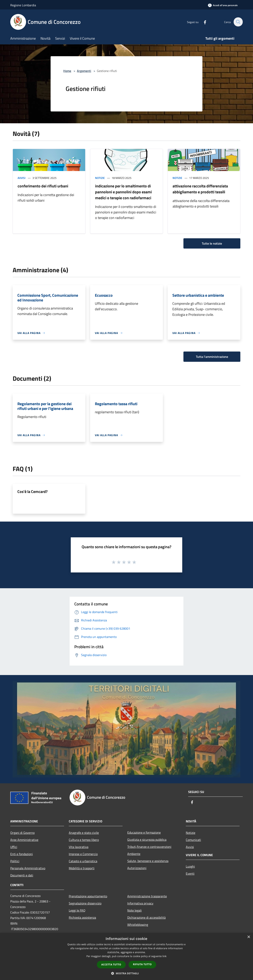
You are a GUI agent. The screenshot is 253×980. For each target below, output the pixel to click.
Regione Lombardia (23, 5)
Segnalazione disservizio (85, 903)
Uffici (14, 847)
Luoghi (190, 866)
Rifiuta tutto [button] (142, 964)
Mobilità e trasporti (82, 868)
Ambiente (134, 854)
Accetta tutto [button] (111, 965)
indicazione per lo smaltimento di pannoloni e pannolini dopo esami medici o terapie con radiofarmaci (123, 192)
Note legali (135, 910)
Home (67, 71)
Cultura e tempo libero (84, 840)
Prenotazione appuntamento (88, 896)
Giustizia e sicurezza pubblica (147, 840)
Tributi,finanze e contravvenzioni (149, 847)
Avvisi (22, 178)
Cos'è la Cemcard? (33, 491)
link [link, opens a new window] (165, 956)
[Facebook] (203, 22)
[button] (126, 973)
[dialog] (126, 956)
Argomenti (84, 71)
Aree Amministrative (24, 840)
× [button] (249, 937)
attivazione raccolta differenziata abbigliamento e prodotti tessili (200, 189)
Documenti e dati (22, 875)
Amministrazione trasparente (147, 896)
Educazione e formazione (144, 832)
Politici (15, 861)
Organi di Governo (22, 833)
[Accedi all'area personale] (223, 5)
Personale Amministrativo (28, 868)
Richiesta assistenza (82, 917)
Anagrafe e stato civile (84, 833)
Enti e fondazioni (22, 854)
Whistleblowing (138, 925)
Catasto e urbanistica (83, 861)
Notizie (100, 178)
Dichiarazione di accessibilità (146, 917)
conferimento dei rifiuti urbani (43, 186)
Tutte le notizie (212, 243)
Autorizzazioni (137, 868)
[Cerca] (238, 22)
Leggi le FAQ (77, 910)
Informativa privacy (140, 903)
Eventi (190, 873)
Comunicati (193, 840)
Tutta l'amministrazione (212, 357)
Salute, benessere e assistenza (148, 861)
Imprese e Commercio (83, 854)
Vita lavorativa (79, 847)
